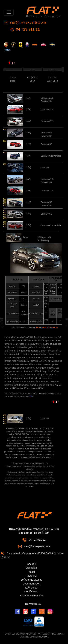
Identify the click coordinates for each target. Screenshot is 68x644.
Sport (32, 81)
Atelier (31, 572)
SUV (32, 70)
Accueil (31, 564)
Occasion (31, 568)
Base (13, 81)
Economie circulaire (31, 595)
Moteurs (31, 576)
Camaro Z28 (47, 121)
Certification (31, 591)
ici (31, 396)
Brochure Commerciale (47, 328)
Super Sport (52, 81)
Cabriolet (52, 77)
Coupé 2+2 (32, 77)
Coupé (13, 77)
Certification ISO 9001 (39, 637)
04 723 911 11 (27, 29)
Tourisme (52, 70)
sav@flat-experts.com (27, 22)
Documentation (31, 584)
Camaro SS (46, 144)
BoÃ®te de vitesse (31, 580)
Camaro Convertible (51, 156)
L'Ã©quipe (31, 588)
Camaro (45, 167)
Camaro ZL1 (47, 109)
